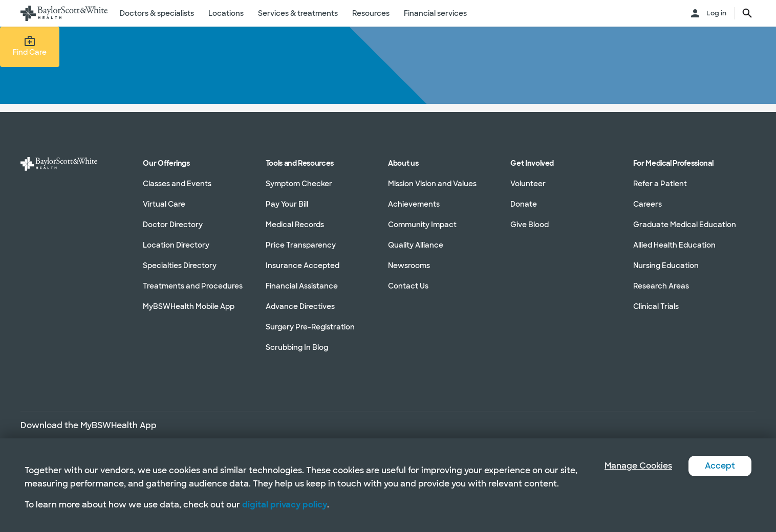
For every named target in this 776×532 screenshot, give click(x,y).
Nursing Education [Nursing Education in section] (666, 265)
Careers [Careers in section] (648, 204)
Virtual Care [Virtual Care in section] (164, 204)
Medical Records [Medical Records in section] (295, 225)
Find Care (30, 46)
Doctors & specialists (157, 13)
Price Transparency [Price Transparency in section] (301, 245)
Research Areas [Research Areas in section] (661, 286)
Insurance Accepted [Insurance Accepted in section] (303, 265)
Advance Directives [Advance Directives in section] (300, 306)
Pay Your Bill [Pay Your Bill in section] (287, 204)
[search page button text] (747, 13)
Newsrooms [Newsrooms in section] (409, 265)
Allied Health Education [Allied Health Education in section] (674, 245)
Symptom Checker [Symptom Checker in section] (299, 184)
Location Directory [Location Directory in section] (176, 245)
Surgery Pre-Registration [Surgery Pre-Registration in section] (310, 327)
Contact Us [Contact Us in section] (408, 286)
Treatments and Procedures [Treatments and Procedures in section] (193, 286)
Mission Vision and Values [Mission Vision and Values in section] (432, 184)
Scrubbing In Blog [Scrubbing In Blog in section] (297, 347)
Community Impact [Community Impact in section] (422, 225)
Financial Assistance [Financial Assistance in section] (302, 286)
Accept (720, 466)
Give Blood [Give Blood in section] (530, 225)
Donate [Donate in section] (524, 204)
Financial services (435, 13)
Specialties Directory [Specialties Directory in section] (180, 265)
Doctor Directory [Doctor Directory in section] (173, 225)
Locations (226, 13)
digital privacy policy (285, 505)
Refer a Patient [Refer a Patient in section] (660, 184)
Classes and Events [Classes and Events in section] (177, 184)
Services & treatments (298, 13)
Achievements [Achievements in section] (414, 204)
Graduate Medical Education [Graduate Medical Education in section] (685, 225)
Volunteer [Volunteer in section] (528, 184)
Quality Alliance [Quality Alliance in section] (416, 245)
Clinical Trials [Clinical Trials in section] (656, 306)
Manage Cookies (638, 466)
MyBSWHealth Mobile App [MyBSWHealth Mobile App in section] (189, 306)
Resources (371, 13)
